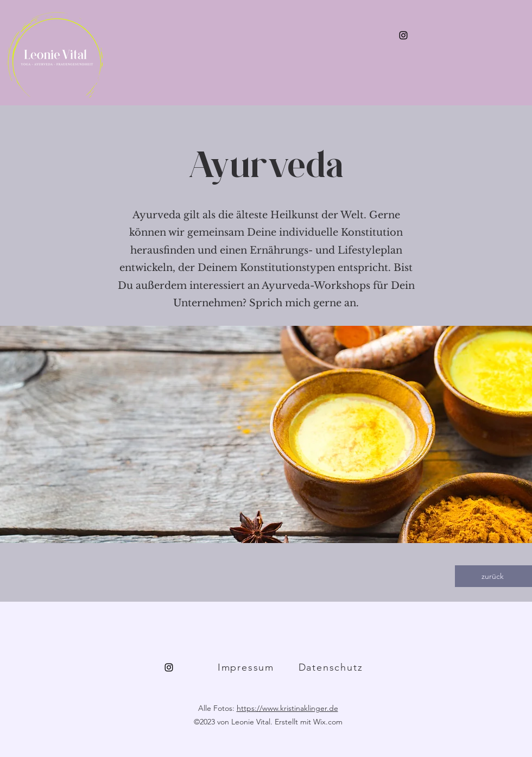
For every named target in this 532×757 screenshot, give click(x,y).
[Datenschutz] (332, 667)
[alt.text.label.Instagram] (403, 35)
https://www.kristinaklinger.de (287, 708)
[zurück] (493, 576)
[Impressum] (247, 667)
